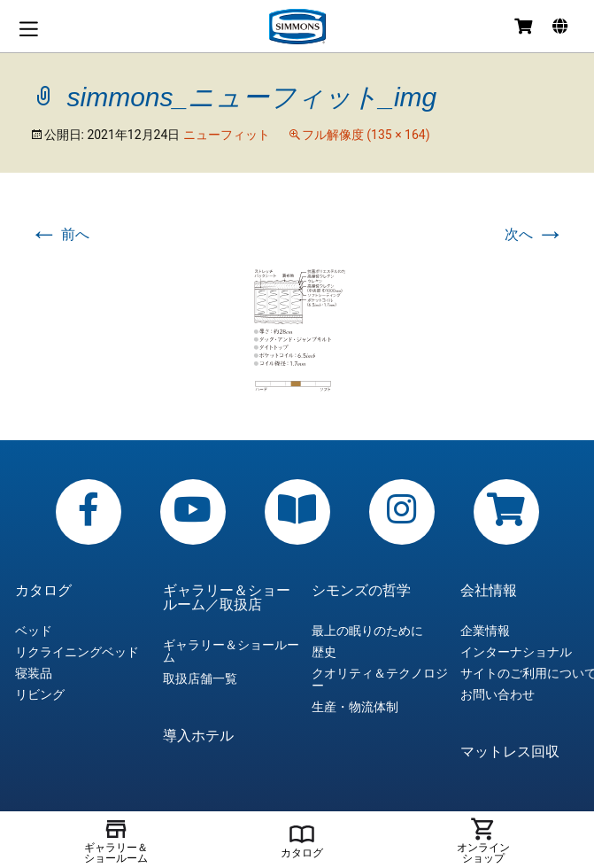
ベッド (34, 631)
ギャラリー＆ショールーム (231, 651)
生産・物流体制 (355, 707)
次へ (535, 234)
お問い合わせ (498, 694)
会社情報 (489, 591)
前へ (60, 234)
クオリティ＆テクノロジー (380, 679)
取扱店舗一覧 (200, 678)
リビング (40, 694)
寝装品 (34, 673)
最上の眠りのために (367, 631)
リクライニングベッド (77, 652)
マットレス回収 (510, 752)
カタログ (43, 591)
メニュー (28, 29)
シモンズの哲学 (361, 591)
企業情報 (485, 631)
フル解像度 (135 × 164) (366, 135)
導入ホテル (198, 736)
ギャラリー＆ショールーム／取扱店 (227, 598)
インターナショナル (516, 652)
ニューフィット (227, 135)
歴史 (324, 652)
